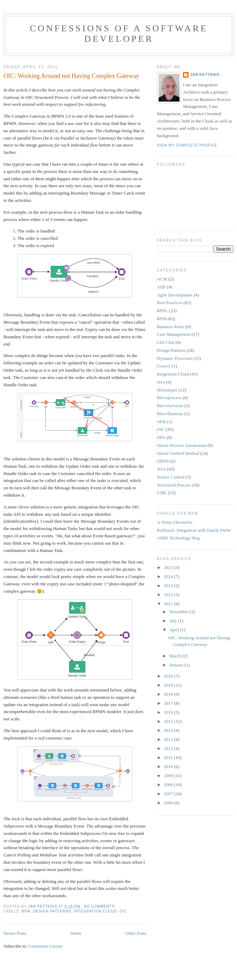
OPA (161, 437)
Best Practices (170, 303)
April (175, 630)
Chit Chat (166, 342)
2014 (169, 730)
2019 (169, 685)
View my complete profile (187, 145)
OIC (123, 911)
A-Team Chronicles (175, 522)
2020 (169, 676)
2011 (169, 757)
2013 (169, 739)
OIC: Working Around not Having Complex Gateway (71, 76)
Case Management (174, 334)
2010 (169, 766)
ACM (162, 279)
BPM (26, 911)
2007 (169, 794)
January (177, 665)
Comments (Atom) (46, 946)
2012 (169, 748)
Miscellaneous (170, 414)
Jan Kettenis (205, 75)
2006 (169, 803)
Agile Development (175, 295)
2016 (169, 712)
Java (161, 382)
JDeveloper (167, 390)
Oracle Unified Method (178, 453)
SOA (161, 469)
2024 (169, 576)
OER (161, 422)
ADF (161, 287)
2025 (169, 567)
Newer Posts (15, 933)
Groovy (164, 366)
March (176, 656)
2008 (169, 785)
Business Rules (171, 327)
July (174, 621)
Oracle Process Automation (182, 445)
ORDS (163, 461)
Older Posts (136, 933)
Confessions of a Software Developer (119, 34)
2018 (169, 694)
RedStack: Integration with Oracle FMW (194, 530)
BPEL (162, 311)
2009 (169, 776)
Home (76, 933)
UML (162, 493)
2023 (169, 586)
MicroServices (170, 406)
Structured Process (174, 485)
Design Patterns (52, 911)
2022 (169, 595)
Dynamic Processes (174, 358)
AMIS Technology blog (178, 538)
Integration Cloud (95, 911)
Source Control (171, 477)
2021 (169, 604)
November (179, 612)
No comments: (100, 906)
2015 (169, 721)
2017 (169, 703)
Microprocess (169, 398)
